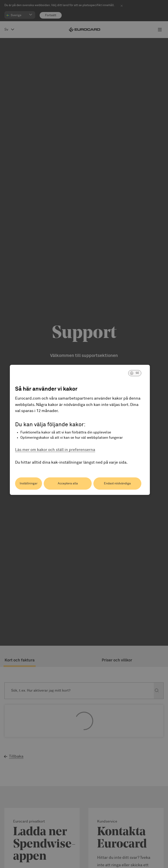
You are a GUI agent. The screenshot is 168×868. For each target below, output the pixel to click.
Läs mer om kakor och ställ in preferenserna (55, 450)
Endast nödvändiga (117, 484)
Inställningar (29, 484)
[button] (135, 373)
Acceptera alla (68, 484)
